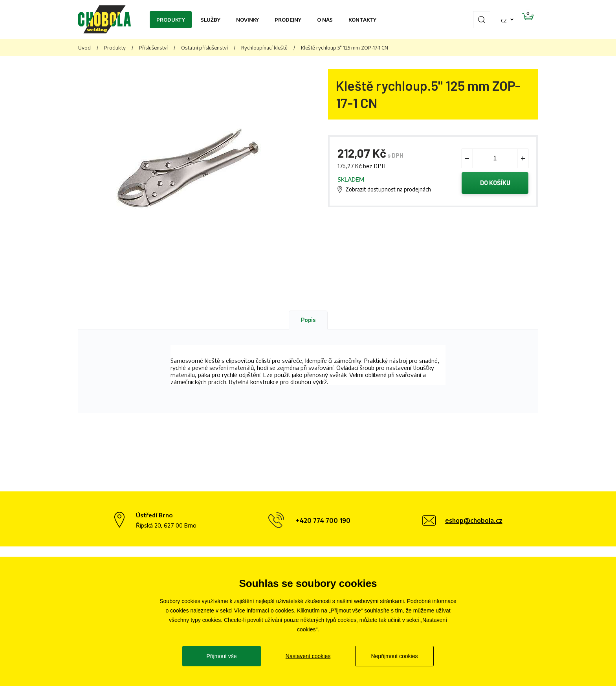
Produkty (171, 20)
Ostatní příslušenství (204, 48)
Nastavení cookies (308, 656)
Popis (308, 320)
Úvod (84, 48)
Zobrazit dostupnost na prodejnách (388, 190)
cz (479, 20)
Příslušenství (153, 48)
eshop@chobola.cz (474, 520)
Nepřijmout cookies (394, 656)
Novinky (247, 20)
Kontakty (362, 20)
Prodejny (288, 20)
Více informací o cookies (264, 611)
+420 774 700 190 (323, 520)
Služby (211, 20)
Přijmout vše (221, 656)
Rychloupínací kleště (264, 48)
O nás (325, 20)
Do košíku (495, 184)
